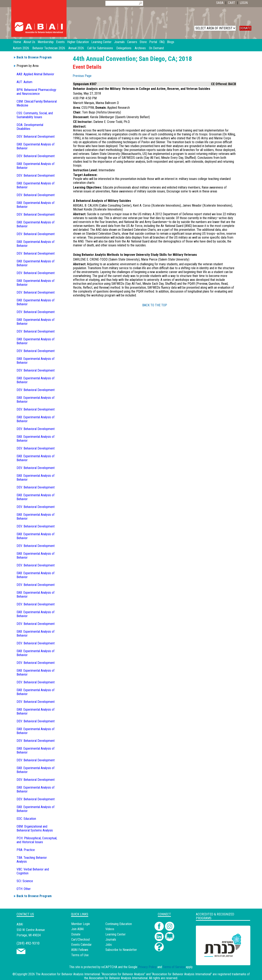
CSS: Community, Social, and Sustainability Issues (35, 115)
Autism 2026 (21, 48)
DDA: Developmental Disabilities (30, 127)
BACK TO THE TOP (155, 305)
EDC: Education (26, 819)
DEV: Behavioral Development (36, 137)
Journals (111, 939)
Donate (76, 934)
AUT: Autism (24, 82)
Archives (140, 48)
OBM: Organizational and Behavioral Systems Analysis (35, 828)
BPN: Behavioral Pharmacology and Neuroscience (36, 92)
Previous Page (82, 76)
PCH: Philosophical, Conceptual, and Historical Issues (37, 840)
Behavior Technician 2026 (49, 48)
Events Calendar (81, 945)
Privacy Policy (147, 967)
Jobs (109, 945)
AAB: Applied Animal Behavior (35, 74)
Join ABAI (77, 929)
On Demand (156, 48)
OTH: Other (24, 889)
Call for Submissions (100, 48)
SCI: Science (25, 881)
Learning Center (116, 934)
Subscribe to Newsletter (121, 950)
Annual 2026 (76, 48)
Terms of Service (174, 967)
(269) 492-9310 (28, 943)
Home (17, 42)
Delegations (124, 48)
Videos (110, 929)
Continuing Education (119, 924)
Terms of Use (80, 955)
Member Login (81, 924)
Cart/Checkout (81, 939)
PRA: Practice (26, 850)
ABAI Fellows (80, 950)
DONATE (245, 28)
